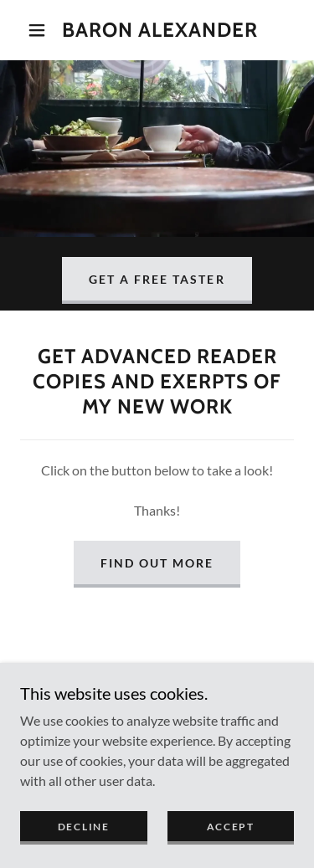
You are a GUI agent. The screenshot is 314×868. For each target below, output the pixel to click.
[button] (37, 30)
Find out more (157, 563)
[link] (160, 31)
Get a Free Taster (157, 279)
